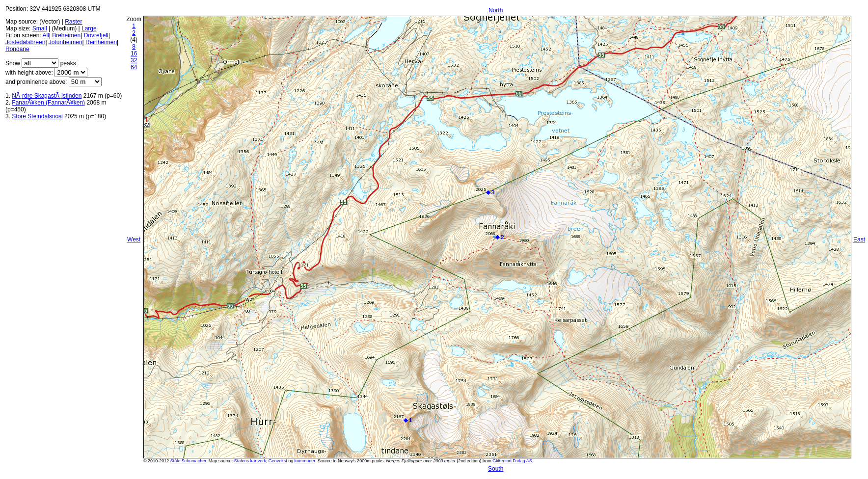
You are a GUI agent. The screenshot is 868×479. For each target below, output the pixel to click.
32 (134, 60)
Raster (73, 22)
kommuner (305, 461)
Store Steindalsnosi (37, 116)
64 (134, 67)
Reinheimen (101, 42)
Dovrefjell (96, 35)
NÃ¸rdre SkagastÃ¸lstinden (47, 96)
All (45, 35)
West (134, 239)
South (496, 469)
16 (134, 53)
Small (40, 28)
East (859, 239)
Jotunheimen (66, 42)
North (496, 10)
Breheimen (66, 35)
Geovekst (278, 461)
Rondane (17, 49)
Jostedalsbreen (25, 42)
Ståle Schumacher (188, 461)
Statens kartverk (250, 461)
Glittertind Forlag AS (512, 461)
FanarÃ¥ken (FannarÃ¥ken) (48, 103)
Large (89, 28)
